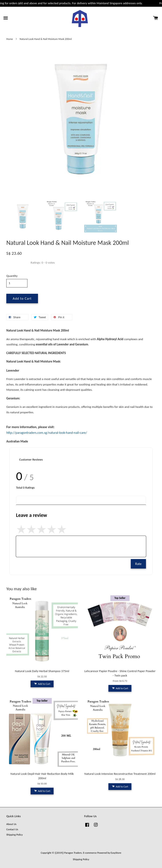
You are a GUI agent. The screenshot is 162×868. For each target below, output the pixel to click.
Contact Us (12, 829)
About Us (11, 824)
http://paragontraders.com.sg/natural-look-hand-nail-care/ (47, 433)
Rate (138, 564)
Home (10, 39)
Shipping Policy (14, 835)
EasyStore (116, 853)
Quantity (12, 276)
